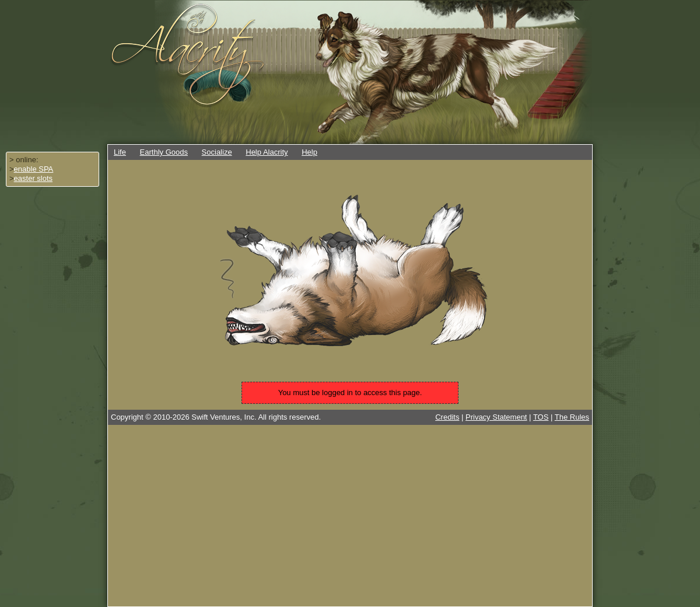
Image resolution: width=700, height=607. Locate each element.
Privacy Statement (496, 417)
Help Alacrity (267, 152)
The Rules (572, 417)
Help (309, 152)
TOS (541, 417)
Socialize (217, 152)
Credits (447, 417)
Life (120, 152)
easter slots (33, 178)
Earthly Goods (164, 152)
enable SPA (34, 169)
